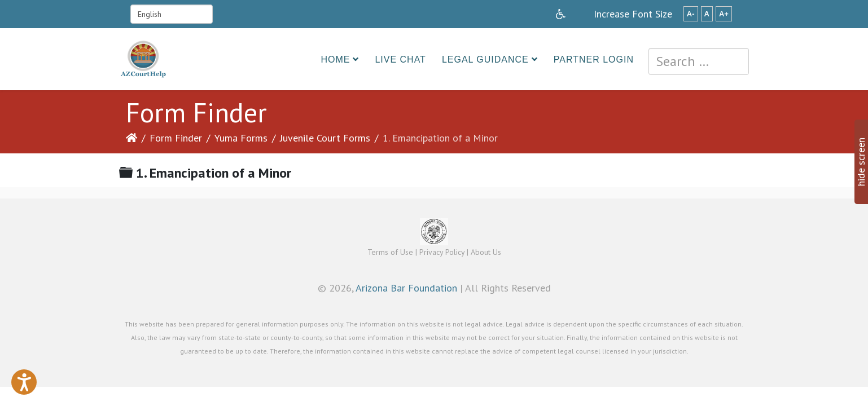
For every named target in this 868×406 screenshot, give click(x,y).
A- (691, 14)
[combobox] (699, 61)
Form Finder (176, 138)
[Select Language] (172, 14)
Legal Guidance (485, 59)
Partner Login (594, 59)
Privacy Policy (442, 252)
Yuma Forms (241, 138)
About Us (486, 252)
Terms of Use (390, 252)
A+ (724, 14)
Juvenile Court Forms (325, 138)
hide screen (861, 162)
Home (335, 59)
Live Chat (400, 59)
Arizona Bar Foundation (406, 288)
